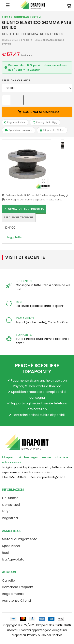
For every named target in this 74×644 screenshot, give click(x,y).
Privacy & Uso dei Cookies (45, 635)
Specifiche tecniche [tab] (19, 217)
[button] (69, 5)
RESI (19, 302)
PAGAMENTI (25, 318)
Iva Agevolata (13, 559)
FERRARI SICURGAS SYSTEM (21, 17)
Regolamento (13, 594)
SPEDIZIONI (24, 281)
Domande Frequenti (18, 587)
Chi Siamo (10, 498)
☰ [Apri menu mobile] (8, 5)
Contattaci (11, 505)
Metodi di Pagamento (20, 539)
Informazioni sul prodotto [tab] (24, 209)
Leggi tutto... (15, 237)
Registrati (10, 518)
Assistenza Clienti (16, 601)
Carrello (8, 580)
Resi (5, 553)
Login (6, 511)
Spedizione (11, 546)
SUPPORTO (24, 335)
